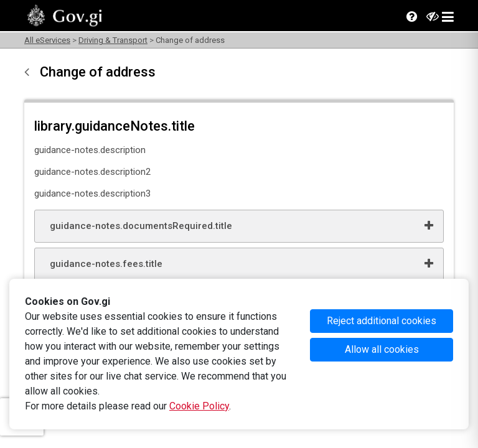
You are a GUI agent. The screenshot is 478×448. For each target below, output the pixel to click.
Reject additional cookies (382, 321)
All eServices (47, 40)
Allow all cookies (382, 349)
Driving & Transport (113, 40)
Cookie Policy (199, 406)
